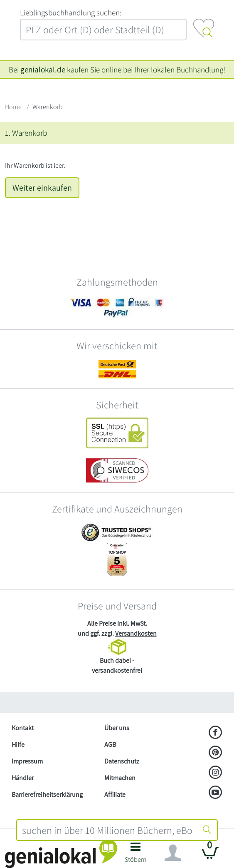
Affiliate (115, 795)
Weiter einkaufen (42, 188)
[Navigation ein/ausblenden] (173, 853)
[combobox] (107, 830)
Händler (23, 778)
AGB (110, 745)
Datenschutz (122, 761)
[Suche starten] (207, 830)
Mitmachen (120, 778)
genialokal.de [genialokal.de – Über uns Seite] (43, 70)
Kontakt (23, 728)
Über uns (117, 728)
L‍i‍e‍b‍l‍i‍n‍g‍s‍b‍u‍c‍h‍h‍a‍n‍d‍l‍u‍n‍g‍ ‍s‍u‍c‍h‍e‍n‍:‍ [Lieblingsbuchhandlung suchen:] (71, 12)
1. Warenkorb (26, 133)
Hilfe (18, 745)
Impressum (27, 761)
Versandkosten (136, 633)
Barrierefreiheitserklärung (47, 795)
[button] (136, 855)
